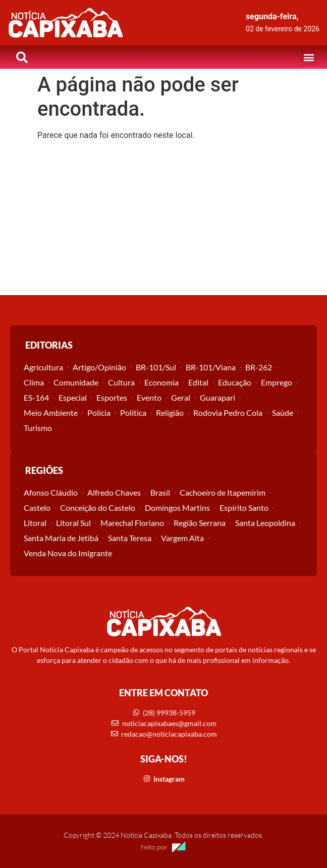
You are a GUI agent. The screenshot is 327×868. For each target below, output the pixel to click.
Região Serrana (200, 523)
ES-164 (36, 397)
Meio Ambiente (51, 413)
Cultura (121, 382)
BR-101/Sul (156, 367)
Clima (34, 382)
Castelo (37, 508)
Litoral (35, 523)
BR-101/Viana (211, 367)
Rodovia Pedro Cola (228, 413)
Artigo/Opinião (99, 367)
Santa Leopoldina (265, 523)
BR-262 (259, 367)
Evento (149, 397)
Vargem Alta (182, 538)
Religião (170, 413)
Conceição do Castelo (98, 508)
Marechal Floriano (132, 523)
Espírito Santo (244, 508)
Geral (181, 397)
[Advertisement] (163, 219)
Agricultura (43, 367)
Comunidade (76, 382)
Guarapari (217, 397)
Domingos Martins (177, 508)
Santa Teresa (130, 538)
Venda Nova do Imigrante (68, 553)
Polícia (99, 413)
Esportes (112, 397)
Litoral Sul (73, 523)
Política (133, 413)
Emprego (277, 382)
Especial (73, 397)
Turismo (38, 428)
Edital (198, 382)
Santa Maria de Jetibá (61, 538)
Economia (161, 382)
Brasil (160, 492)
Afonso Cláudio (51, 492)
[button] (309, 57)
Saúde (283, 413)
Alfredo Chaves (114, 492)
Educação (235, 382)
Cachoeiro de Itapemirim (223, 492)
